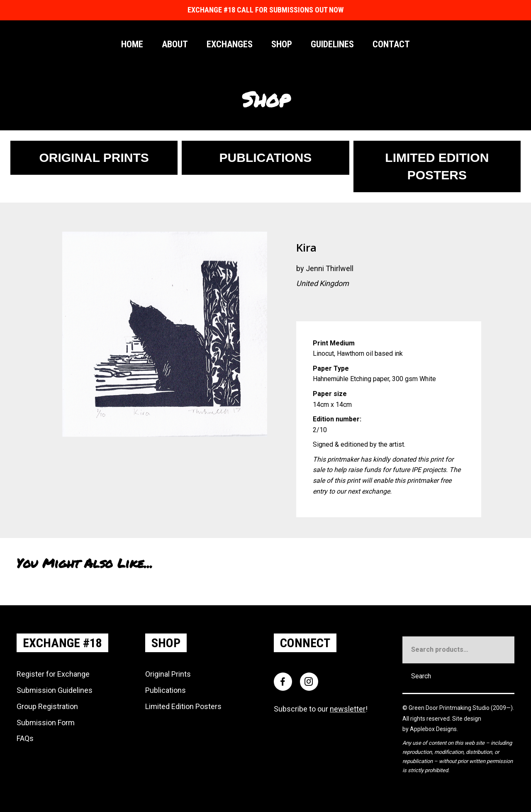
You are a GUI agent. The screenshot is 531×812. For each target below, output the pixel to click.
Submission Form (46, 723)
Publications (166, 690)
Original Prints (168, 674)
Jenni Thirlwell (330, 268)
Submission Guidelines (55, 690)
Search (421, 676)
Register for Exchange (53, 674)
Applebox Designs (433, 729)
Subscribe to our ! (321, 709)
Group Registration (47, 706)
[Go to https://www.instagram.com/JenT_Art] (302, 305)
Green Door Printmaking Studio (450, 708)
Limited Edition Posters (183, 706)
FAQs (25, 738)
